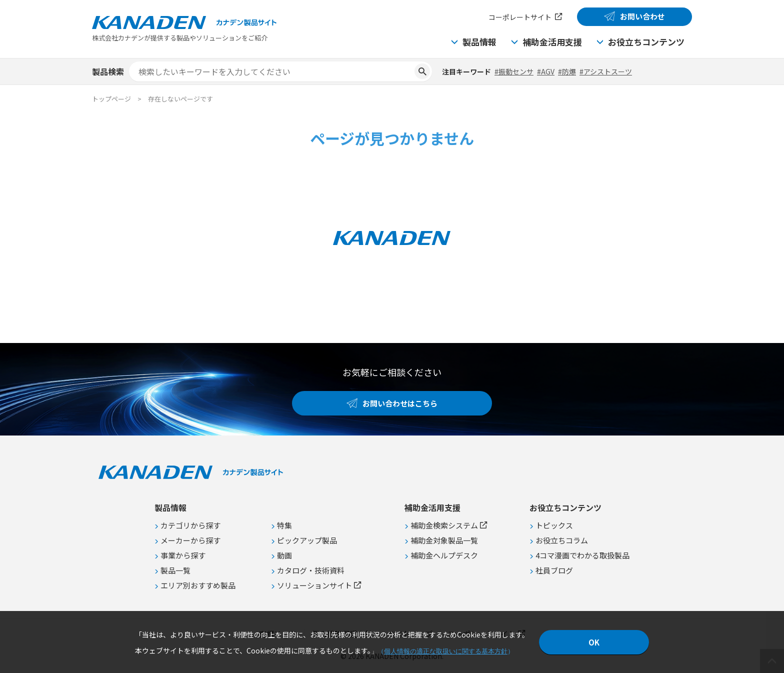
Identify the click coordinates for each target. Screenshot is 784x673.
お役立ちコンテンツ (646, 42)
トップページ (111, 99)
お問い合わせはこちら (400, 403)
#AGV (546, 71)
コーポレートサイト (520, 17)
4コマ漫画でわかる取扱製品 (582, 555)
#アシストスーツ (606, 71)
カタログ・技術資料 (311, 570)
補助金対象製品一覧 (444, 540)
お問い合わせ (642, 16)
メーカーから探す (190, 540)
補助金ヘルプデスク (444, 555)
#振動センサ (514, 71)
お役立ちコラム (562, 540)
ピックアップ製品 (307, 540)
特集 (284, 525)
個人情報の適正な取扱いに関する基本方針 (446, 651)
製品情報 (479, 42)
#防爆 (567, 71)
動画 (284, 555)
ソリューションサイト (314, 585)
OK (594, 642)
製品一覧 (175, 570)
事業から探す (183, 555)
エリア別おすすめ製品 (198, 585)
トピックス (554, 525)
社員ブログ (554, 570)
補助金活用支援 (552, 42)
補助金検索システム (444, 525)
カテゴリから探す (190, 525)
